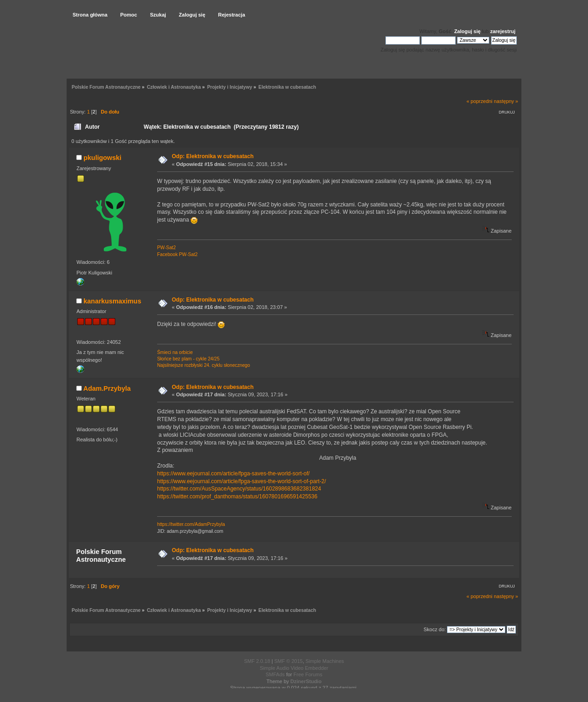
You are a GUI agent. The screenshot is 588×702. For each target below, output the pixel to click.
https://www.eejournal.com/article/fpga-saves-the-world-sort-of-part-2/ (241, 481)
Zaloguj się (467, 31)
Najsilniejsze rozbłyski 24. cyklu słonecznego (204, 365)
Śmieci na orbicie (175, 352)
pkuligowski (102, 158)
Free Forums (308, 674)
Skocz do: (435, 629)
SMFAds (275, 674)
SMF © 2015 (288, 661)
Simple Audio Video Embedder (294, 668)
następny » (506, 101)
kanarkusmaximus (113, 301)
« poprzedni (480, 101)
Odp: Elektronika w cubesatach (213, 156)
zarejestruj (503, 31)
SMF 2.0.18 (257, 661)
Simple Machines (325, 661)
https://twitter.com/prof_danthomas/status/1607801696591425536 (237, 497)
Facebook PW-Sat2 (177, 254)
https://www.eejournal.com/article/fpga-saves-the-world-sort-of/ (233, 474)
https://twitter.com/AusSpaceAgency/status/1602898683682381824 (239, 489)
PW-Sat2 (167, 248)
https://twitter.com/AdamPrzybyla (191, 524)
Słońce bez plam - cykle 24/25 (188, 359)
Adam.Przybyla (107, 388)
